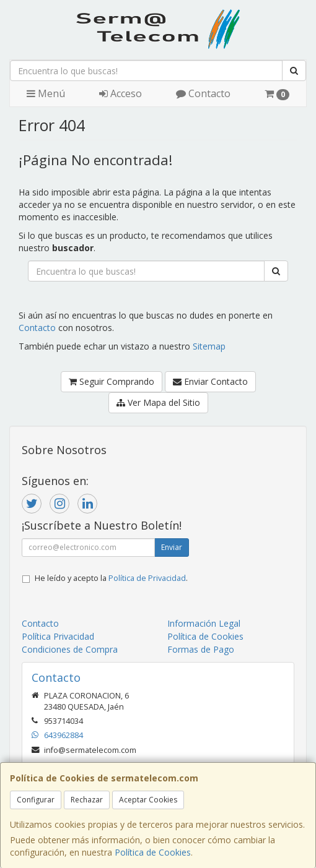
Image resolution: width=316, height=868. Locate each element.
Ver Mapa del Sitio (158, 402)
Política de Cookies (153, 852)
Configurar (36, 800)
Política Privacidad (58, 636)
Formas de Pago (201, 649)
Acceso (121, 93)
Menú (46, 93)
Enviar (172, 547)
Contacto (203, 93)
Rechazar (87, 800)
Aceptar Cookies (148, 800)
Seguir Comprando (112, 381)
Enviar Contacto (210, 381)
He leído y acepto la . (111, 578)
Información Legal (204, 623)
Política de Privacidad (147, 578)
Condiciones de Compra (70, 649)
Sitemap (209, 346)
